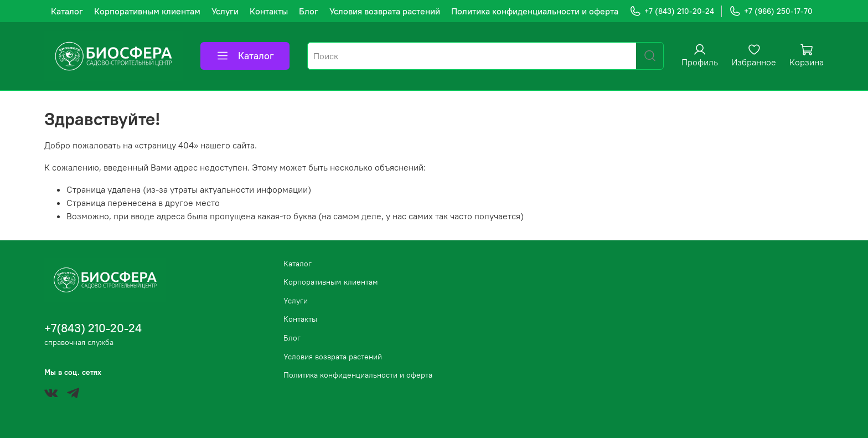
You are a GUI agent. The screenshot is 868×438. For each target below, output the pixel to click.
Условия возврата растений (385, 11)
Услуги (225, 11)
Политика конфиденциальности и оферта (535, 11)
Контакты (269, 11)
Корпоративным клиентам (147, 11)
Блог (309, 11)
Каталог (67, 11)
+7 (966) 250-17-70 (771, 11)
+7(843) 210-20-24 (93, 328)
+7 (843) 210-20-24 (672, 11)
